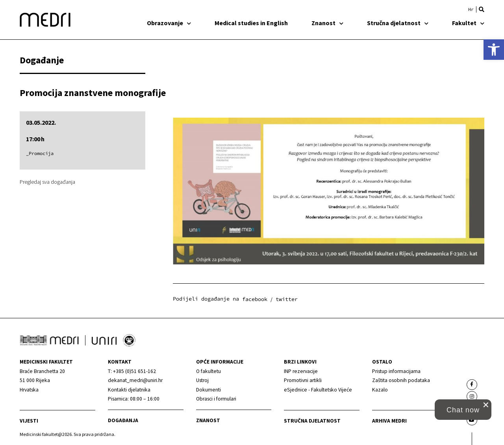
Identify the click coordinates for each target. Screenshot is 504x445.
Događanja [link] (123, 420)
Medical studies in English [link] (251, 23)
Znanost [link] (327, 23)
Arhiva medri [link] (389, 421)
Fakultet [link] (468, 23)
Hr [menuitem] (471, 9)
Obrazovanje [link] (169, 23)
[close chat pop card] (486, 405)
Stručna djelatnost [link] (398, 23)
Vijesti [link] (29, 421)
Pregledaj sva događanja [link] (47, 182)
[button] (482, 9)
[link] (494, 50)
